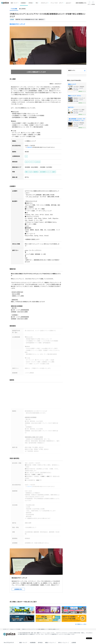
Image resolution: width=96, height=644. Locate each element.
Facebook (29, 642)
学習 (20, 635)
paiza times (36, 638)
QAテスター (71, 107)
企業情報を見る (18, 578)
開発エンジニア (72, 84)
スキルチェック (28, 635)
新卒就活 (40, 631)
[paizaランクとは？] (85, 70)
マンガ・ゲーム (39, 635)
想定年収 (29, 147)
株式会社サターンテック (17, 24)
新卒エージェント (63, 631)
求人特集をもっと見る (81, 613)
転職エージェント (50, 631)
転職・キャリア (23, 631)
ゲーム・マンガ (54, 3)
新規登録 (93, 4)
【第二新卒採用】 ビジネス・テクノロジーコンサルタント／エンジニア (77, 120)
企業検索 (74, 631)
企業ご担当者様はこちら (81, 3)
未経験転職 (33, 631)
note (45, 638)
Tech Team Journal (24, 638)
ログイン (89, 4)
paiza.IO (52, 638)
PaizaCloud (62, 638)
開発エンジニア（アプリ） (75, 96)
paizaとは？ (69, 3)
